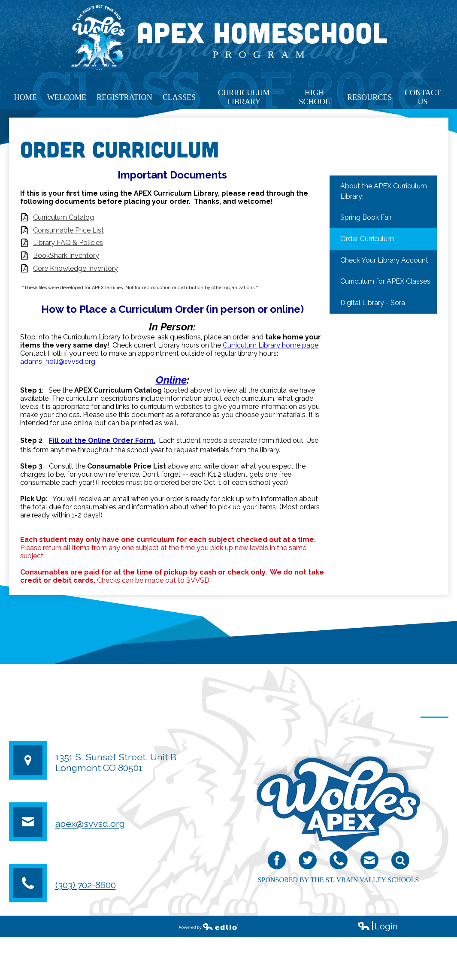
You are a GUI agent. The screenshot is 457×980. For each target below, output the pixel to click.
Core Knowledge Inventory (76, 268)
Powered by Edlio (209, 926)
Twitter (308, 862)
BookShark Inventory (66, 256)
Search (400, 862)
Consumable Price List (68, 230)
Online (171, 380)
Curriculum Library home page (271, 345)
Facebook (277, 862)
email (369, 862)
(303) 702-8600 (86, 885)
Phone (339, 862)
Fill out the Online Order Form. (102, 440)
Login (377, 927)
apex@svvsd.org (90, 824)
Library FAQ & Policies (68, 243)
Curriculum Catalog (64, 217)
